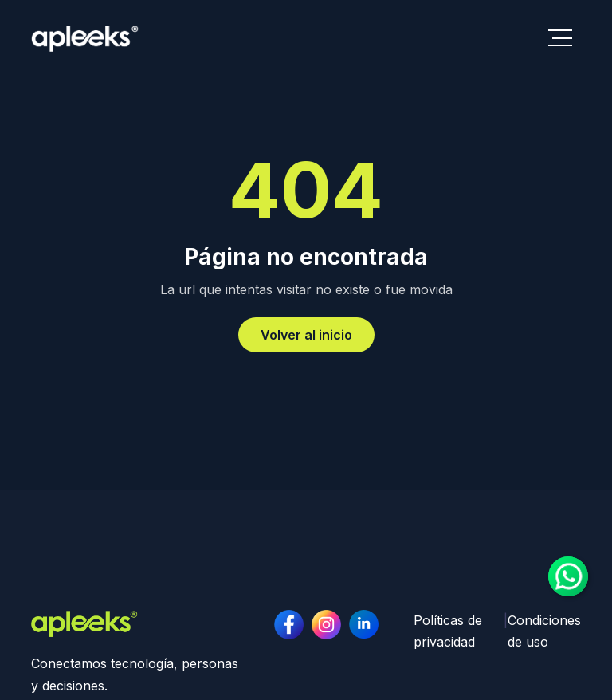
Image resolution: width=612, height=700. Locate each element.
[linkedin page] (326, 625)
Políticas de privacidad (448, 631)
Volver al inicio (306, 335)
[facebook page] (289, 625)
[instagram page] (364, 625)
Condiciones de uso (544, 631)
